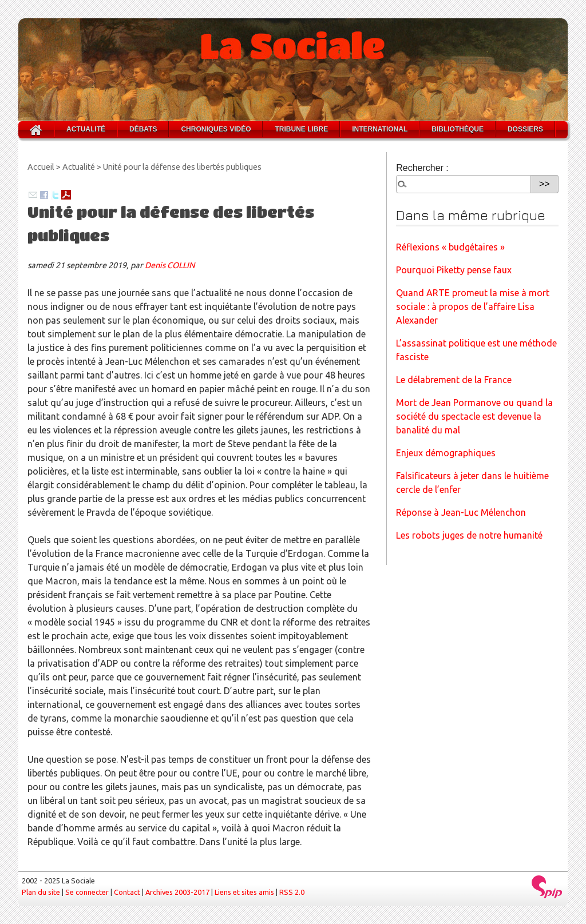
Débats (143, 129)
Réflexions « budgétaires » (450, 247)
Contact (127, 892)
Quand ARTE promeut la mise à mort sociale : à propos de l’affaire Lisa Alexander (473, 306)
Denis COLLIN (170, 265)
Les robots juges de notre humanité (469, 535)
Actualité (86, 129)
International (380, 129)
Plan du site (41, 892)
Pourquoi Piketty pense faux (454, 270)
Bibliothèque (458, 129)
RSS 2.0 (292, 892)
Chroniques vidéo (216, 129)
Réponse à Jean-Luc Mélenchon (461, 512)
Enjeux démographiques (446, 453)
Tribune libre (301, 129)
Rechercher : (422, 168)
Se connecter (87, 892)
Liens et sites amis (244, 892)
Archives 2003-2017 (177, 892)
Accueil (41, 167)
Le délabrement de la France (454, 380)
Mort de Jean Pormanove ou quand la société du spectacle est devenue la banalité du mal (474, 416)
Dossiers (525, 129)
